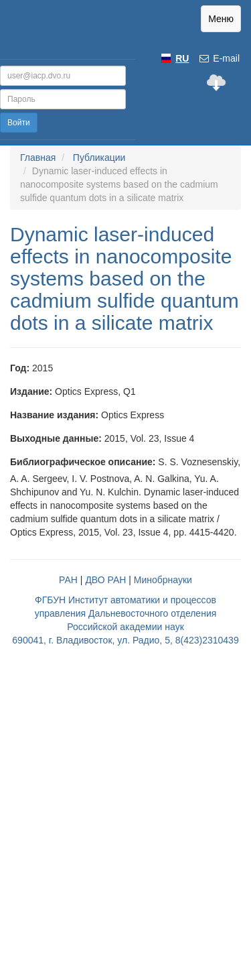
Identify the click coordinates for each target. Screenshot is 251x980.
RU (182, 58)
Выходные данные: (56, 438)
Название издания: (54, 415)
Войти (19, 123)
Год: (20, 368)
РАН (68, 580)
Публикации (99, 158)
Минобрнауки (163, 580)
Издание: (31, 391)
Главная (38, 158)
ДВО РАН (105, 580)
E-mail (219, 58)
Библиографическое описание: (83, 462)
